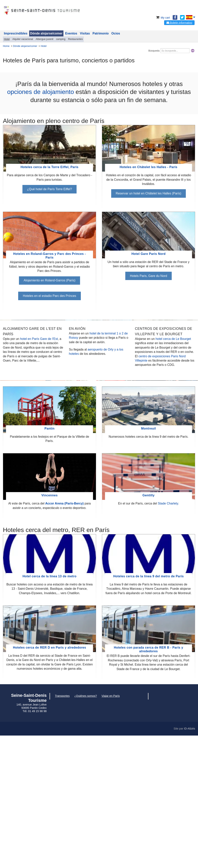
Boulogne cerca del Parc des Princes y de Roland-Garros (33, 494)
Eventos (71, 33)
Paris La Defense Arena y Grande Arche (99, 491)
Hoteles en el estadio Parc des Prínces (49, 296)
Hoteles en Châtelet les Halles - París (148, 167)
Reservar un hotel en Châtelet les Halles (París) (149, 193)
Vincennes (49, 627)
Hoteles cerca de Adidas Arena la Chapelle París (165, 365)
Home (6, 46)
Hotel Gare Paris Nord (148, 254)
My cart (163, 18)
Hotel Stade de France (33, 362)
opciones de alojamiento (41, 92)
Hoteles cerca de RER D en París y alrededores (49, 779)
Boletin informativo (179, 23)
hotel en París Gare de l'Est (39, 405)
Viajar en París (111, 828)
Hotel (7, 39)
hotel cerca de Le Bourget (173, 405)
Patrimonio (101, 33)
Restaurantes (75, 39)
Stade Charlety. (168, 635)
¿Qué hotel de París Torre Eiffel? (49, 189)
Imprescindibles (16, 33)
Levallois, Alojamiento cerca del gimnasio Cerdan (165, 494)
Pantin (49, 560)
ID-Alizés (189, 860)
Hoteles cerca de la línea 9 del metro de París (148, 708)
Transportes (62, 828)
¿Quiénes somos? (86, 828)
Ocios (116, 33)
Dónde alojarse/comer (46, 33)
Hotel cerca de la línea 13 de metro (49, 708)
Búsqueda (154, 51)
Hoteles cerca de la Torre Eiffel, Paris (49, 167)
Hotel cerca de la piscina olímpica (99, 365)
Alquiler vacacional (23, 39)
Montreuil (148, 560)
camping (61, 39)
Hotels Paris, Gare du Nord (148, 276)
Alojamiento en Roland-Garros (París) (49, 280)
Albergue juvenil (45, 39)
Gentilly (149, 627)
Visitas (85, 33)
